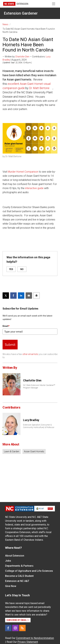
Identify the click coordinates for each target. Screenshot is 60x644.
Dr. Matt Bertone (39, 88)
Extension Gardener (21, 13)
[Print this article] (36, 296)
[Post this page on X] (6, 296)
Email (6, 326)
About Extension (15, 556)
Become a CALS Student (19, 576)
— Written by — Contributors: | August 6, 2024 (27, 58)
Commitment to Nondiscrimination (35, 638)
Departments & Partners (19, 566)
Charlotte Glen (22, 57)
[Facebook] (8, 628)
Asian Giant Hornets (34, 451)
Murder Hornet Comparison (23, 172)
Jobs (8, 561)
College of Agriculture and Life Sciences (29, 571)
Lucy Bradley (31, 420)
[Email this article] (29, 296)
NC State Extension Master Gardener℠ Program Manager (39, 386)
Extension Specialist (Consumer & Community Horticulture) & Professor (39, 426)
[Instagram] (15, 628)
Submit (10, 345)
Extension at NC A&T (17, 581)
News (5, 24)
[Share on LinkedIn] (21, 296)
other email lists (30, 354)
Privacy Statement (28, 642)
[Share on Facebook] (13, 296)
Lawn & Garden (12, 451)
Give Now (11, 586)
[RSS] (22, 628)
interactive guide (34, 188)
